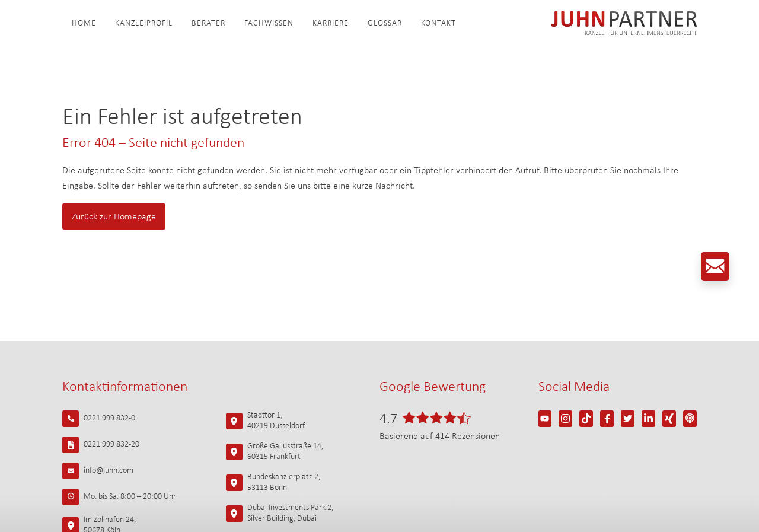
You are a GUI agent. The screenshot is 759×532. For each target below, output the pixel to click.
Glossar (385, 23)
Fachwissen (269, 23)
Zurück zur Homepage (114, 217)
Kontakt (439, 23)
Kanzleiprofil (144, 23)
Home (84, 23)
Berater (208, 23)
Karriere (331, 23)
